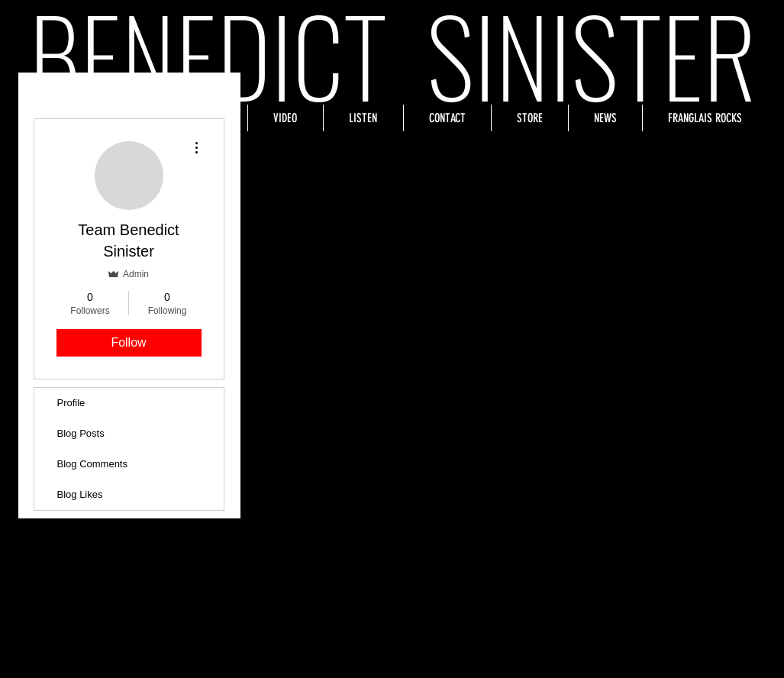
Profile (71, 403)
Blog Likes (80, 494)
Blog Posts (81, 433)
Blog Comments (92, 464)
